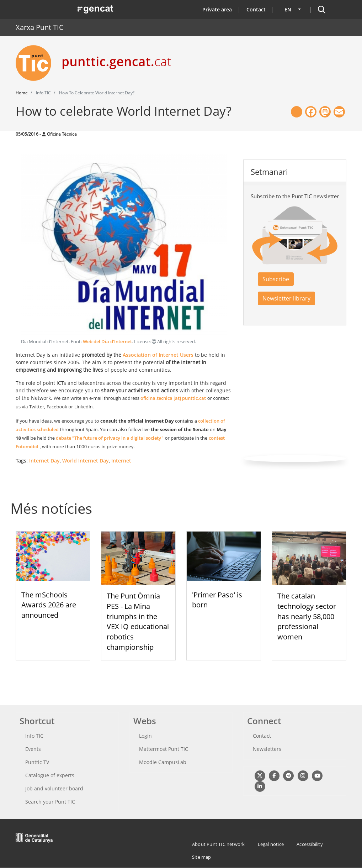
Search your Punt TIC (50, 802)
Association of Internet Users (158, 355)
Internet (121, 461)
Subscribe (276, 279)
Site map (202, 857)
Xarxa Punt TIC (40, 27)
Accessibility (310, 844)
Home (22, 93)
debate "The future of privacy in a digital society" (110, 438)
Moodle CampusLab (163, 762)
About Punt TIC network (218, 844)
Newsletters (267, 749)
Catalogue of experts (50, 775)
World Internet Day (86, 461)
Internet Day (44, 461)
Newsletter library (286, 298)
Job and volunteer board (54, 788)
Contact (256, 9)
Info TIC (34, 736)
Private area (217, 9)
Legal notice (271, 844)
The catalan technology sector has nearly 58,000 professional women (307, 616)
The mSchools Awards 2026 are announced (49, 605)
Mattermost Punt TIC (164, 749)
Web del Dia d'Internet (107, 342)
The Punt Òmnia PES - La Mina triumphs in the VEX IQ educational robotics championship (138, 621)
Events (33, 749)
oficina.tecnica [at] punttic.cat (173, 398)
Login (145, 736)
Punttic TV (37, 762)
